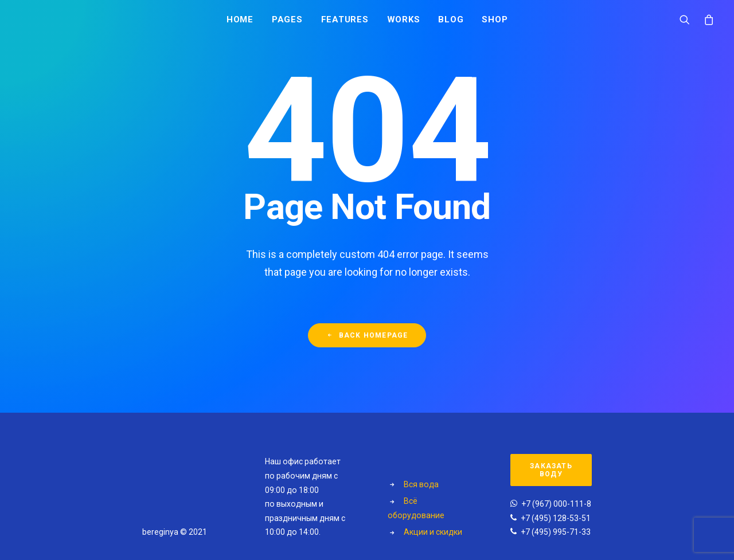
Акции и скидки (433, 532)
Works (404, 21)
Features (345, 21)
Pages (287, 21)
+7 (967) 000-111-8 (556, 504)
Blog (451, 21)
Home (240, 21)
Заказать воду (552, 470)
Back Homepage (367, 340)
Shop (495, 21)
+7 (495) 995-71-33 (556, 532)
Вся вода (421, 484)
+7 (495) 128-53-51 (556, 518)
